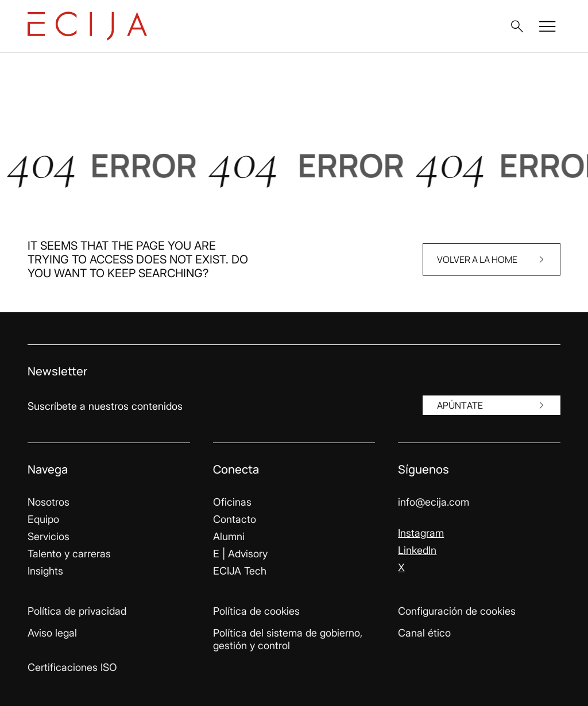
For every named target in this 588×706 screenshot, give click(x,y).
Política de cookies (256, 611)
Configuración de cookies (457, 611)
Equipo (43, 519)
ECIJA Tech (240, 571)
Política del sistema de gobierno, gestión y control (288, 639)
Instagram (421, 533)
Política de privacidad (77, 611)
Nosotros (49, 502)
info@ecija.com (434, 502)
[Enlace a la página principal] (87, 26)
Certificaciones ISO (72, 667)
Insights (45, 571)
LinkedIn (417, 550)
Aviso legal (52, 633)
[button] (517, 26)
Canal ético (424, 633)
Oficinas (232, 502)
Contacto (235, 519)
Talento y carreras (69, 554)
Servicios (49, 536)
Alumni (229, 536)
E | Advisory (240, 554)
